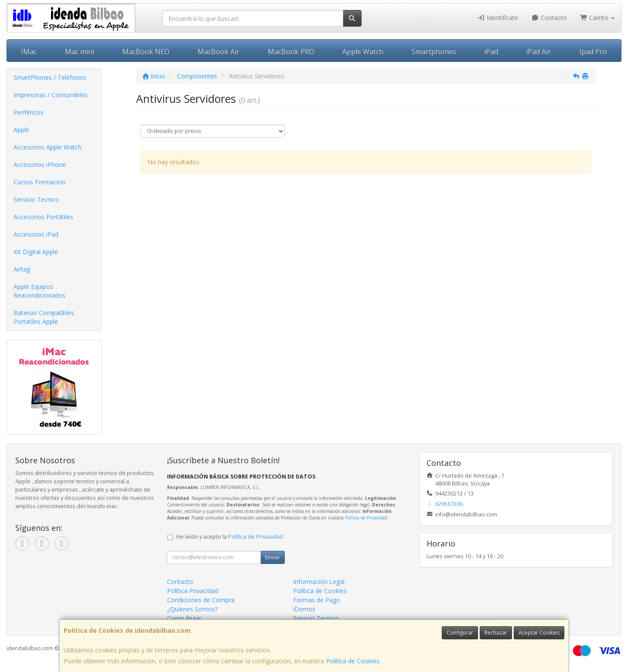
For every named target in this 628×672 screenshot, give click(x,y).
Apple (21, 130)
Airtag (22, 269)
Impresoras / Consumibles (51, 95)
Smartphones (434, 51)
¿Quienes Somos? (192, 609)
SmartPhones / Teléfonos (50, 77)
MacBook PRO (291, 51)
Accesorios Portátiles (43, 217)
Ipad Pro (593, 51)
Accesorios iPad (36, 234)
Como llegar (184, 618)
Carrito (597, 18)
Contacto (549, 18)
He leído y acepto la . (230, 537)
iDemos (304, 609)
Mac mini (80, 51)
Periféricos (29, 112)
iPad (491, 51)
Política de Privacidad (366, 518)
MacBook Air (218, 51)
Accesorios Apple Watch (48, 147)
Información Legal (319, 582)
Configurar (460, 633)
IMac (29, 51)
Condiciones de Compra (201, 600)
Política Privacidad (193, 591)
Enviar (273, 557)
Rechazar (496, 633)
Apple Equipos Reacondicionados (39, 291)
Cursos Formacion (39, 182)
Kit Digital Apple (36, 252)
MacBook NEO (146, 51)
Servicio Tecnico (36, 199)
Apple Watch (363, 51)
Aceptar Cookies (539, 633)
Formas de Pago (317, 600)
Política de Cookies (353, 661)
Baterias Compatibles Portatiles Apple (44, 317)
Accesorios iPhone (40, 165)
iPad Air (538, 51)
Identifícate (498, 18)
